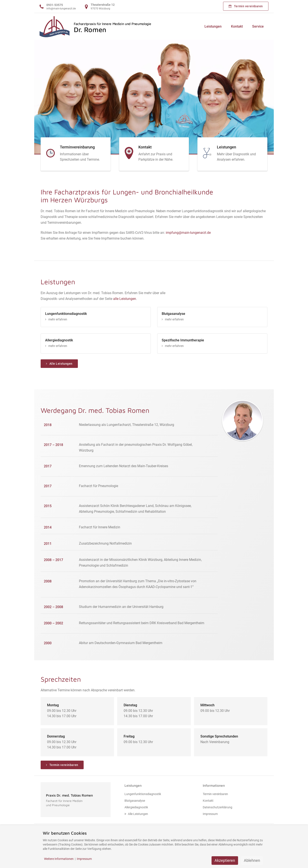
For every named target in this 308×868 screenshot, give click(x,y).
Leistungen (213, 26)
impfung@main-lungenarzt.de (188, 233)
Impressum (210, 814)
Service (258, 26)
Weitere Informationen (59, 859)
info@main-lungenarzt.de (61, 9)
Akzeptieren (225, 860)
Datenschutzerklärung (218, 807)
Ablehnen (252, 860)
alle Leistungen (125, 299)
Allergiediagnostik (136, 807)
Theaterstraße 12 (103, 5)
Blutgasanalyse (135, 801)
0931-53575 (55, 5)
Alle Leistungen (59, 364)
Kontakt (237, 26)
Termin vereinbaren (246, 6)
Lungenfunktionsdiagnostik (143, 794)
